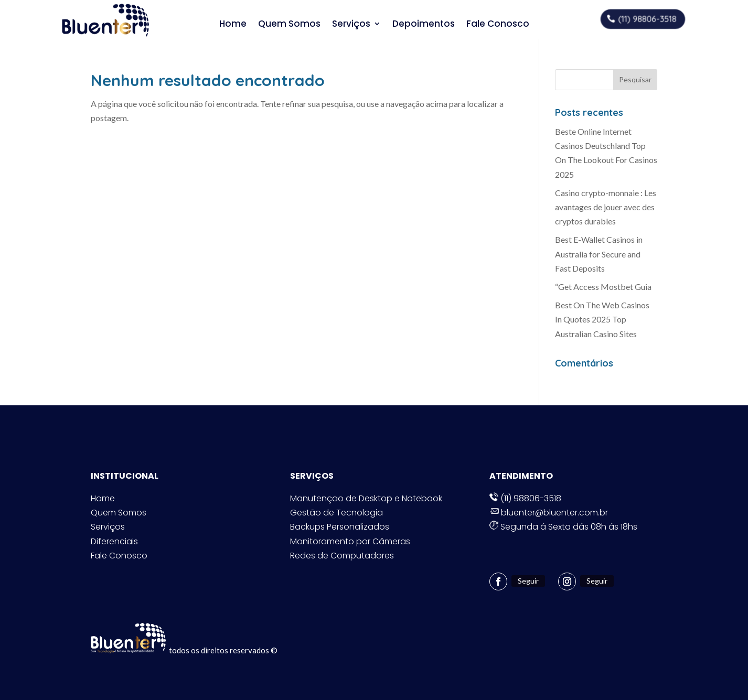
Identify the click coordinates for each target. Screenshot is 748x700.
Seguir (528, 581)
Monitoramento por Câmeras (350, 541)
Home (233, 24)
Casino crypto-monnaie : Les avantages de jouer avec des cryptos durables (606, 207)
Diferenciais (114, 541)
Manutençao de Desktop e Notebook (366, 498)
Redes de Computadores (342, 556)
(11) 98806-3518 (647, 19)
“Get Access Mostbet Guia (603, 287)
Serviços (351, 24)
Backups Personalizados (340, 527)
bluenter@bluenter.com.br (549, 513)
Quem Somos (289, 24)
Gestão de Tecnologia (336, 513)
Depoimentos (424, 24)
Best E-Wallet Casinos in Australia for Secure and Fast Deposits (599, 254)
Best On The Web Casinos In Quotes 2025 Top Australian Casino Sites (602, 319)
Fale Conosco (498, 24)
